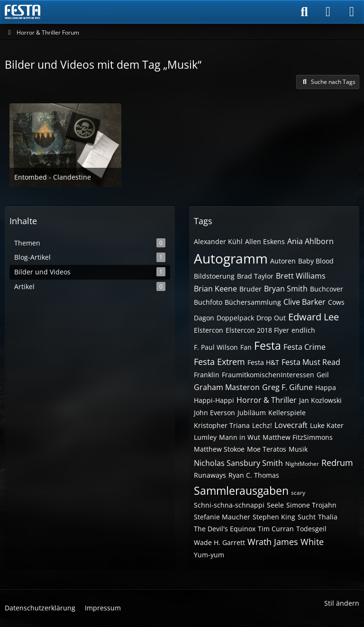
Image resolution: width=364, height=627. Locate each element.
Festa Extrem (219, 362)
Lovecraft (291, 425)
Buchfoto (208, 302)
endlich (303, 330)
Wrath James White (286, 542)
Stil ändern (342, 603)
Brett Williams (301, 276)
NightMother (302, 464)
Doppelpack (235, 318)
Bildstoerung (214, 276)
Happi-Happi (214, 400)
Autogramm (231, 258)
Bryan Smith (286, 289)
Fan (246, 347)
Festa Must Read (311, 362)
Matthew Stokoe (219, 449)
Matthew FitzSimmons (298, 437)
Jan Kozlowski (320, 400)
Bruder (250, 289)
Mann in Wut (240, 437)
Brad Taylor (255, 276)
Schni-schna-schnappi (229, 505)
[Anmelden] (328, 12)
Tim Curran (276, 529)
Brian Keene (215, 289)
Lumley (205, 437)
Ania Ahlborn (310, 241)
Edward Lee (314, 317)
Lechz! (262, 425)
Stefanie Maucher (222, 517)
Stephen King (274, 517)
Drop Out (271, 318)
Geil (323, 375)
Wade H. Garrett (219, 542)
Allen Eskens (265, 241)
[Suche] (304, 12)
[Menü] (352, 12)
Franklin (207, 375)
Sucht (307, 517)
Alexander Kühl (218, 241)
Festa (268, 345)
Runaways (210, 475)
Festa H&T (263, 362)
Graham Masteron (227, 387)
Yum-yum (209, 555)
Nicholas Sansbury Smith (238, 463)
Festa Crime (305, 347)
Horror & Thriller (267, 400)
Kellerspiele (287, 413)
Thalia (328, 517)
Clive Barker (305, 302)
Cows (336, 302)
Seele (275, 505)
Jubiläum (252, 413)
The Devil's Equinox (225, 529)
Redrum (337, 463)
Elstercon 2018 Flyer (257, 330)
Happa (326, 387)
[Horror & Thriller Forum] (23, 12)
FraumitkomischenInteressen (268, 375)
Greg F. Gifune (287, 387)
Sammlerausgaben (241, 491)
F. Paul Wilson (216, 347)
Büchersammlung (253, 302)
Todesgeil (311, 529)
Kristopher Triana (222, 425)
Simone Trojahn (311, 505)
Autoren (283, 261)
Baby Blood (316, 261)
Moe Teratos (267, 449)
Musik (298, 449)
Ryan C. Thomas (254, 475)
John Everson (214, 413)
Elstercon (209, 330)
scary (298, 493)
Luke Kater (327, 425)
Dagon (204, 318)
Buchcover (327, 289)
